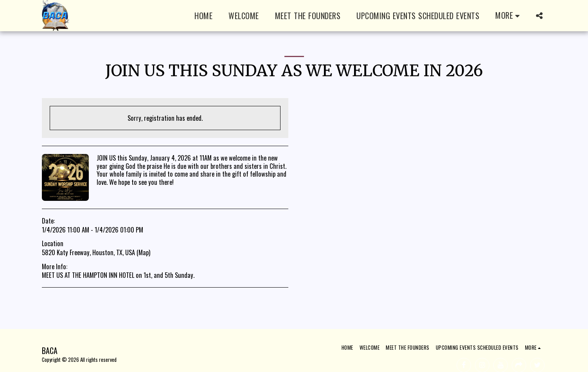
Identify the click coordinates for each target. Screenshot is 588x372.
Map (144, 252)
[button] (539, 16)
